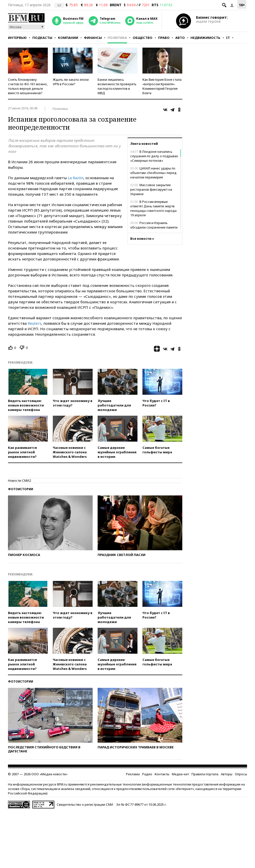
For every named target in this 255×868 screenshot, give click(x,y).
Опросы (241, 774)
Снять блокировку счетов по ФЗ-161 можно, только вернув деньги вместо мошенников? (28, 86)
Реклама (133, 774)
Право (164, 38)
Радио (147, 774)
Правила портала (205, 774)
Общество (143, 38)
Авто (180, 38)
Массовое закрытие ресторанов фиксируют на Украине (151, 189)
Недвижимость (205, 38)
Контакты (162, 774)
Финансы (93, 38)
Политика (117, 38)
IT (228, 38)
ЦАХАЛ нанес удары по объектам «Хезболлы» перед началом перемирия (153, 173)
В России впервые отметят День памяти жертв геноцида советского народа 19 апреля (153, 208)
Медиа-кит (180, 774)
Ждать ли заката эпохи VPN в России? (71, 82)
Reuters (34, 323)
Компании (68, 38)
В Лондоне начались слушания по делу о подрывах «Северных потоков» (154, 156)
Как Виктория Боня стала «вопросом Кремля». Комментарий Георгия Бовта (162, 86)
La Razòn (76, 178)
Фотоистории (21, 489)
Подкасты (42, 38)
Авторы (227, 774)
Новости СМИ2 (19, 480)
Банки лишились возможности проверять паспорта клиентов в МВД (117, 86)
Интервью (17, 38)
